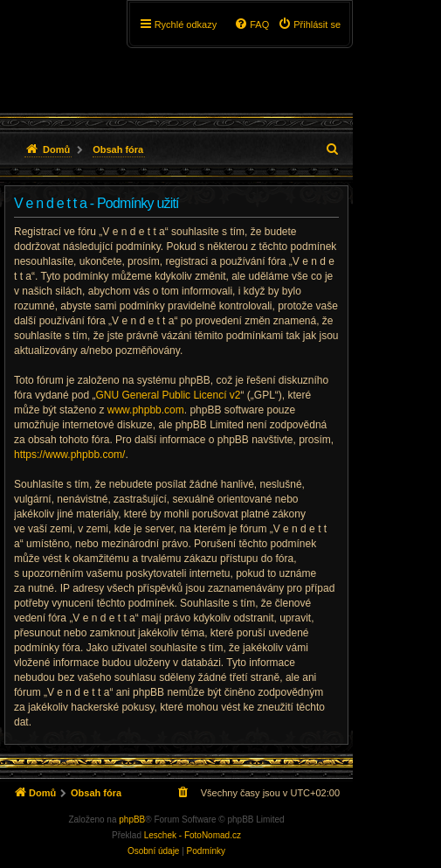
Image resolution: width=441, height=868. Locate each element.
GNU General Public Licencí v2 (168, 395)
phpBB (132, 819)
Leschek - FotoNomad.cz (193, 835)
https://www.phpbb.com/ (69, 455)
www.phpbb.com (146, 410)
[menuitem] (309, 24)
